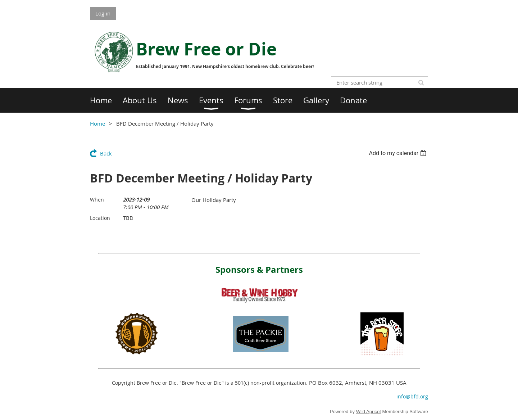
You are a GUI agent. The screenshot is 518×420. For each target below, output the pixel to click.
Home (97, 123)
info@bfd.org (412, 396)
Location (100, 218)
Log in (103, 13)
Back (106, 153)
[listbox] (398, 153)
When (97, 200)
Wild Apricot (369, 412)
